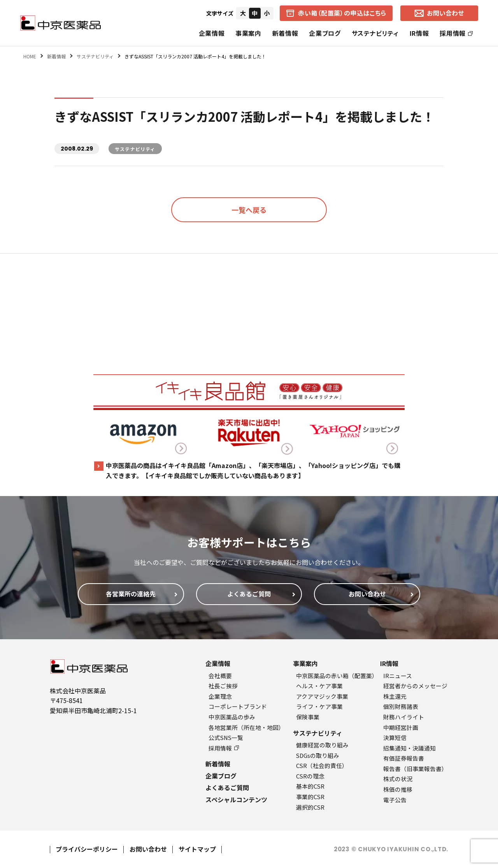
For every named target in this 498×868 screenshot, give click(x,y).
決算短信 (395, 737)
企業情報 (212, 33)
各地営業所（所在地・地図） (246, 727)
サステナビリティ (375, 33)
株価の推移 (398, 789)
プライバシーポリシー (87, 849)
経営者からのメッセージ (415, 686)
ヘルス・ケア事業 (319, 686)
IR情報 (419, 33)
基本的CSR (310, 786)
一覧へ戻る (249, 210)
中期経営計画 (401, 727)
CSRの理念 (310, 776)
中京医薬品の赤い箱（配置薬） (337, 676)
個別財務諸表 (401, 706)
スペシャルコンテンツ (236, 800)
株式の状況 (398, 779)
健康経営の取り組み (322, 745)
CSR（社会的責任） (322, 765)
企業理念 (220, 696)
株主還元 (395, 696)
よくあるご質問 (227, 787)
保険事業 (308, 717)
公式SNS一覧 (226, 737)
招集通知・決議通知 (409, 748)
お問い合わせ (148, 849)
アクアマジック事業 (322, 696)
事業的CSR (310, 797)
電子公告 (395, 800)
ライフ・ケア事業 (319, 706)
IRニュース (398, 676)
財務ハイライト (404, 717)
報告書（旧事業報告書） (415, 769)
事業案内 (248, 33)
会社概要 (220, 676)
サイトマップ (197, 849)
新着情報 (285, 33)
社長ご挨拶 (223, 686)
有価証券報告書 (404, 758)
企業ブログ (325, 33)
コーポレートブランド (238, 706)
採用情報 (456, 33)
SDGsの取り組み (318, 755)
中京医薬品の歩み (232, 717)
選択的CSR (310, 807)
